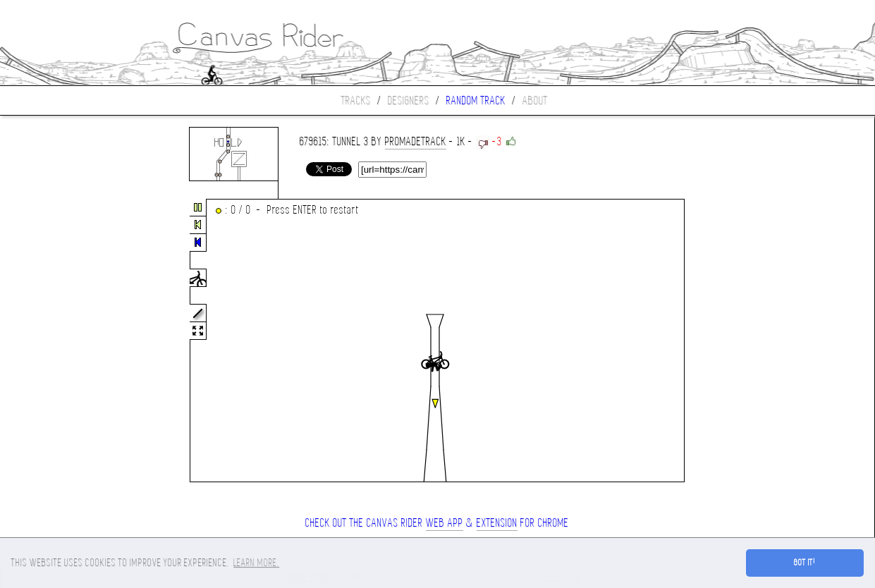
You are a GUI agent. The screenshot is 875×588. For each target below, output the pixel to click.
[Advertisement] (59, 341)
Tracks (356, 100)
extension (497, 523)
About (535, 100)
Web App (445, 523)
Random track (476, 100)
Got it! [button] (805, 563)
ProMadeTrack (416, 141)
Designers (409, 100)
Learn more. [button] (256, 563)
